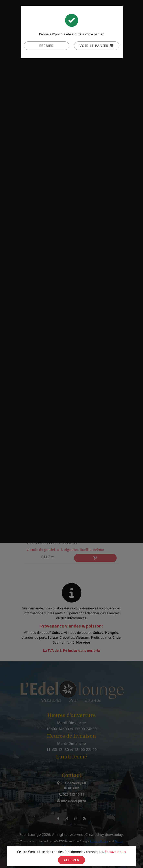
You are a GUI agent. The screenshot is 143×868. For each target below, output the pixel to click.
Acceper (71, 860)
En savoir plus (115, 852)
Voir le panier (97, 46)
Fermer (46, 46)
